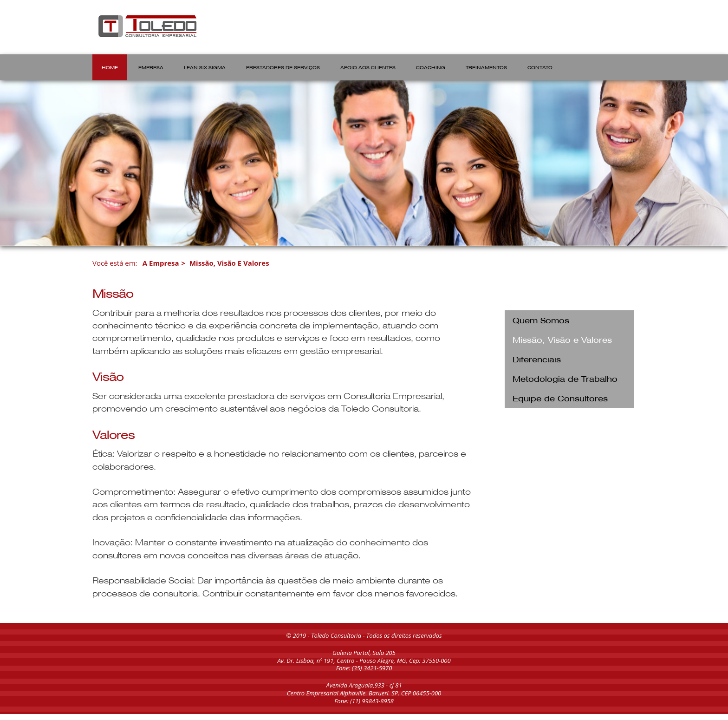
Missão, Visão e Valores (229, 263)
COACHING (431, 67)
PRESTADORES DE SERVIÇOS (283, 67)
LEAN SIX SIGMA (205, 67)
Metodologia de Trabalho (565, 378)
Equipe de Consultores (560, 398)
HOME (110, 67)
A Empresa (161, 263)
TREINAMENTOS (486, 67)
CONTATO (540, 67)
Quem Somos (541, 320)
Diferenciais (537, 359)
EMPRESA (151, 67)
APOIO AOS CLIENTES (368, 67)
